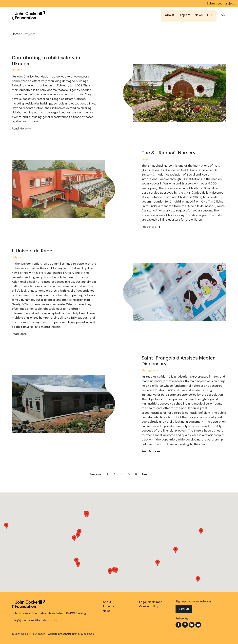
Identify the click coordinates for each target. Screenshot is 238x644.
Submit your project (221, 3)
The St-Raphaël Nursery (169, 153)
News (198, 14)
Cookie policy (149, 606)
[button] (223, 14)
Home (16, 34)
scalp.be (89, 634)
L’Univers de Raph (32, 251)
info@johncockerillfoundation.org (35, 620)
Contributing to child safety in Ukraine (46, 61)
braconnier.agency (69, 634)
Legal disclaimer (150, 602)
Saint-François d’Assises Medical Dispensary (179, 361)
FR (209, 14)
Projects (183, 14)
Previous (95, 474)
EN (215, 14)
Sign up (184, 609)
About (168, 14)
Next (145, 474)
